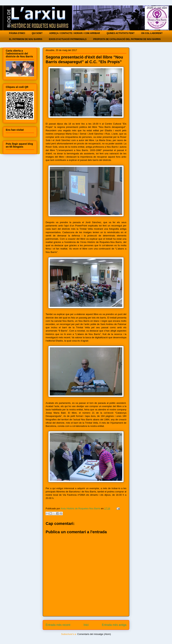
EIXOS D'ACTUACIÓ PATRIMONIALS (68, 39)
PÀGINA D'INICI (17, 33)
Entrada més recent (58, 625)
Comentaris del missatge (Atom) (94, 634)
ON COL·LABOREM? (152, 33)
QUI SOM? (37, 33)
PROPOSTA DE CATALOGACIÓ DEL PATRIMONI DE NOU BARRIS (127, 39)
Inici (86, 625)
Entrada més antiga (114, 625)
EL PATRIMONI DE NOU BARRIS (26, 39)
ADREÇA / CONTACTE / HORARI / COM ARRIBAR (75, 33)
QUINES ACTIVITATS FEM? (121, 33)
